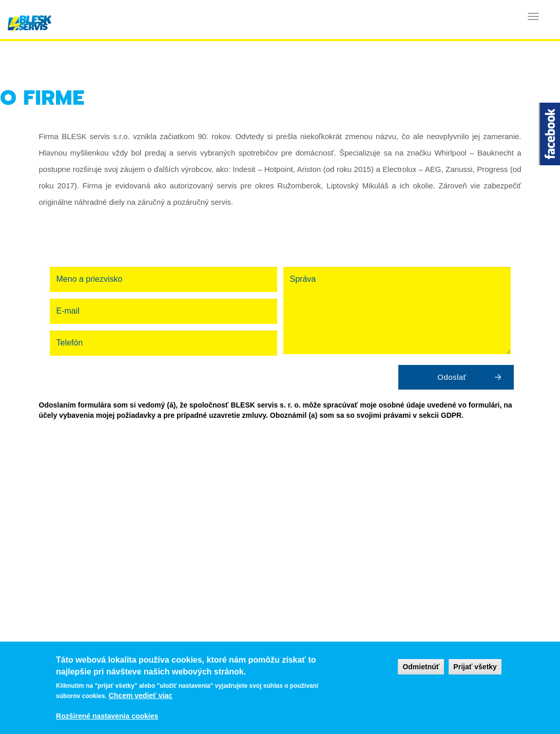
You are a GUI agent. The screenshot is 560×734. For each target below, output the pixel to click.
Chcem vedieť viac (141, 696)
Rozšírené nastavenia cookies (107, 716)
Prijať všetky (475, 667)
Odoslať (452, 377)
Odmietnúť (421, 667)
